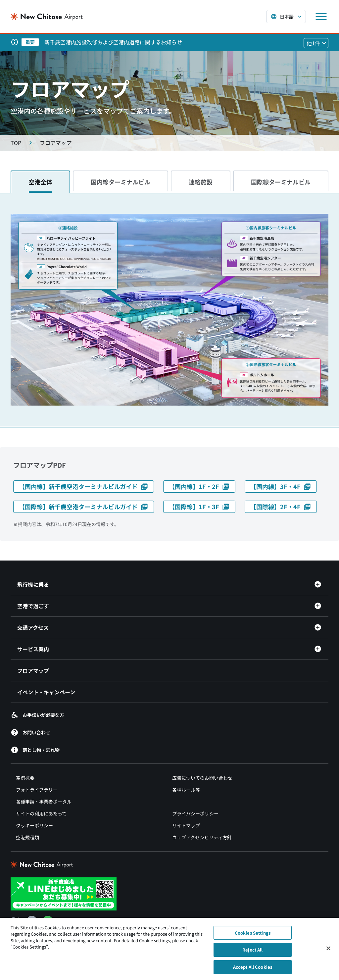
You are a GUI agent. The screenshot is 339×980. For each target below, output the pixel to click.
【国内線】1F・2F (199, 486)
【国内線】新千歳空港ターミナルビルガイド (84, 486)
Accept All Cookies (253, 970)
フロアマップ (33, 670)
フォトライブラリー (37, 790)
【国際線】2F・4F (281, 507)
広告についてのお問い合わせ (202, 778)
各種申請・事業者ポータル (44, 802)
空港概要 (25, 778)
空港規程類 (27, 837)
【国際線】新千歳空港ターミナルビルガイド (84, 507)
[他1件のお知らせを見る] (316, 43)
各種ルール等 (186, 790)
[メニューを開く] (321, 17)
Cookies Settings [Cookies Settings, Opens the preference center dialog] (253, 936)
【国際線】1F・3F (199, 507)
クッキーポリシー (34, 825)
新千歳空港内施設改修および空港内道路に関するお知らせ (113, 42)
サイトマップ (186, 825)
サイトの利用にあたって (41, 813)
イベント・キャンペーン (46, 692)
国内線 (121, 182)
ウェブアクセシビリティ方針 (202, 837)
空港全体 (40, 182)
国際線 (281, 182)
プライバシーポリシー (195, 813)
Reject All (252, 953)
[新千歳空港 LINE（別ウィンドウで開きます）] (64, 893)
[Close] (328, 951)
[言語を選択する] (286, 17)
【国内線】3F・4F (281, 486)
